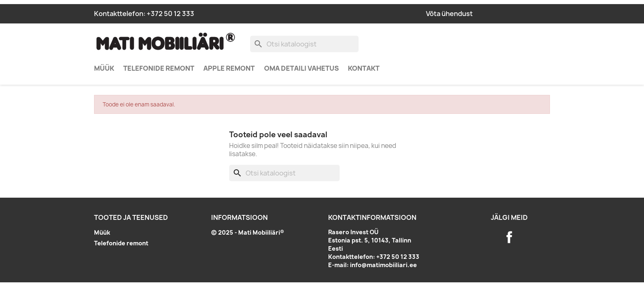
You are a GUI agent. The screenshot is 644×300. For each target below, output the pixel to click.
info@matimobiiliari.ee (383, 265)
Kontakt (364, 68)
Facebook (509, 237)
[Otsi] (304, 44)
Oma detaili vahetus (301, 68)
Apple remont (229, 68)
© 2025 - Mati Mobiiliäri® (248, 232)
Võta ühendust (449, 14)
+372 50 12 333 (170, 14)
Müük (104, 68)
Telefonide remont (159, 68)
